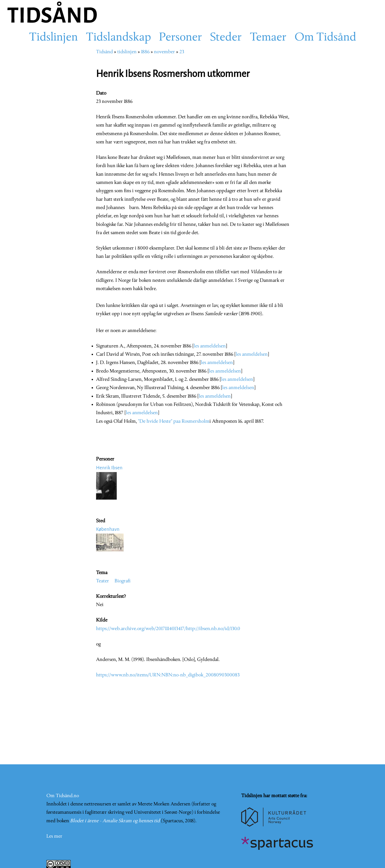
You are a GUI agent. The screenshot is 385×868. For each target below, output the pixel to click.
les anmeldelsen (210, 346)
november (164, 52)
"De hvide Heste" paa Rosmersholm (174, 421)
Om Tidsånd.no (63, 796)
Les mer (54, 836)
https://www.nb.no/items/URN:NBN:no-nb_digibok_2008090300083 (168, 675)
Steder (226, 38)
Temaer (268, 38)
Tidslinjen (53, 38)
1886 (145, 52)
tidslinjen (127, 52)
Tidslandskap (118, 38)
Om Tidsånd (325, 38)
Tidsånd (104, 52)
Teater (103, 581)
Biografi (123, 581)
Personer (180, 38)
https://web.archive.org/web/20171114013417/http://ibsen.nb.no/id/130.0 (168, 629)
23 (182, 52)
